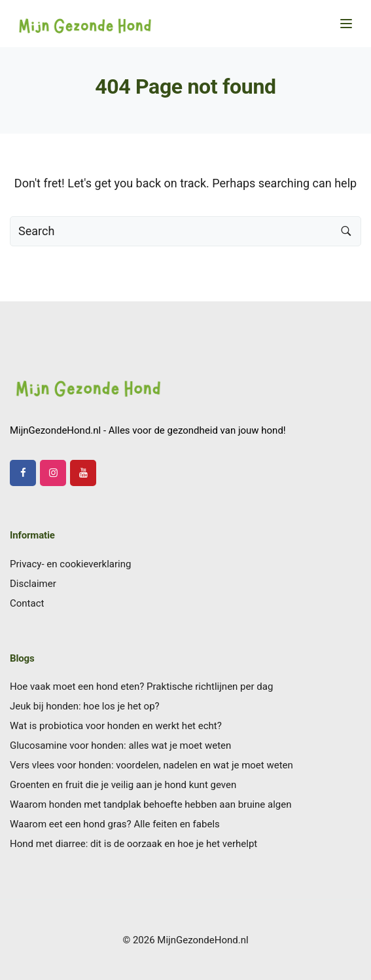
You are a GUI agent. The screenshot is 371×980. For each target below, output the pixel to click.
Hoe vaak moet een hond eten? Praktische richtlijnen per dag (141, 687)
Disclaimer (33, 584)
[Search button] (346, 231)
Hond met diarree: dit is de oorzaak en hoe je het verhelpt (133, 844)
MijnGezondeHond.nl (203, 940)
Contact (27, 603)
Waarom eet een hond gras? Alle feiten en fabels (115, 824)
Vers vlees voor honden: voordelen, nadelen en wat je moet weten (151, 765)
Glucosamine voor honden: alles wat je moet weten (120, 745)
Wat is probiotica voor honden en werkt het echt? (116, 726)
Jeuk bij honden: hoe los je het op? (85, 706)
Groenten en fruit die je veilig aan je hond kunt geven (123, 785)
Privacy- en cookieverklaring (70, 564)
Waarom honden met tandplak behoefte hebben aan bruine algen (151, 804)
